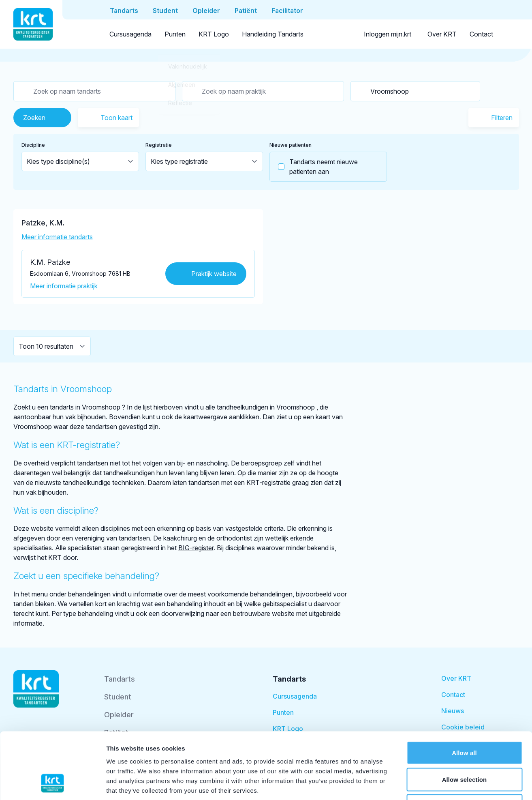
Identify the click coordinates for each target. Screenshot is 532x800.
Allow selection (465, 720)
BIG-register (196, 548)
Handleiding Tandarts (273, 34)
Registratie (159, 145)
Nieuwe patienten (291, 145)
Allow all (464, 694)
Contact (481, 34)
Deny (464, 747)
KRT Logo (214, 34)
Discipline (33, 145)
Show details (425, 784)
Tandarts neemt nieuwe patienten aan (314, 167)
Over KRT (442, 34)
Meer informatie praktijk (64, 286)
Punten (175, 34)
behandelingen (89, 594)
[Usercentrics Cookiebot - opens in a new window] (52, 784)
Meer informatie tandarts (57, 237)
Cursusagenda (130, 34)
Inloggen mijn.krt (388, 34)
